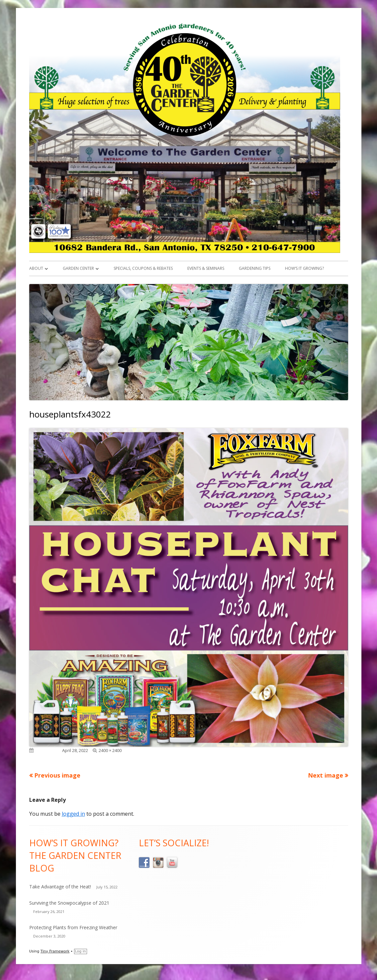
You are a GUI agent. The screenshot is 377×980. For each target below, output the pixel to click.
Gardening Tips (255, 268)
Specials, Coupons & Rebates (143, 268)
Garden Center (78, 268)
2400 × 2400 (110, 750)
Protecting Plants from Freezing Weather (73, 927)
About (36, 268)
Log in (81, 951)
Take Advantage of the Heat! (60, 887)
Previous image (57, 775)
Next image (326, 775)
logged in (73, 814)
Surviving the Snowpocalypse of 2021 (69, 903)
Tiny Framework (55, 951)
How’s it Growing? (304, 268)
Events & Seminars (206, 268)
